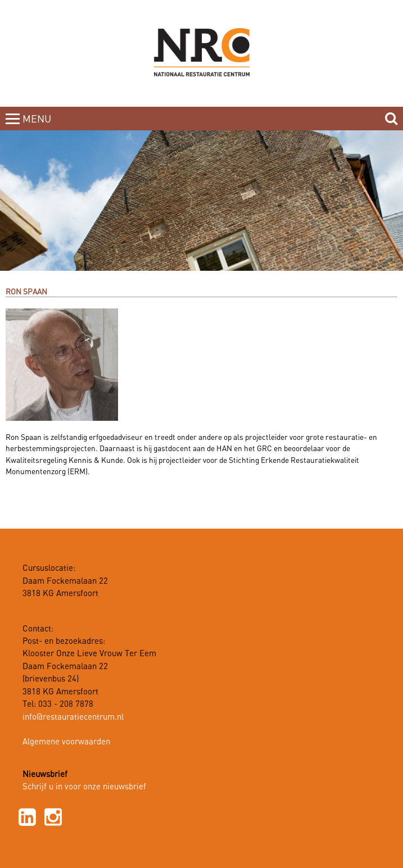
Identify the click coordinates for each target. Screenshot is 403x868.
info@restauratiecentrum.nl (73, 717)
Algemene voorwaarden (66, 742)
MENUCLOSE (38, 126)
